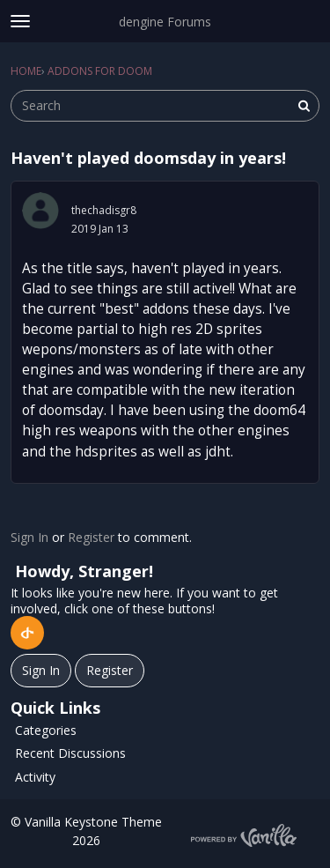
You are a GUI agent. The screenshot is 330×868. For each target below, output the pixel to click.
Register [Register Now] (110, 670)
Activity (35, 777)
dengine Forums (165, 22)
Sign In (29, 537)
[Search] (304, 106)
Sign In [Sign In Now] (41, 670)
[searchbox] (165, 106)
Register (91, 537)
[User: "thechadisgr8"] (40, 211)
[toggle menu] (20, 21)
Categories (46, 730)
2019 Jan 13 (100, 229)
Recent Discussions (70, 753)
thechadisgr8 (104, 210)
